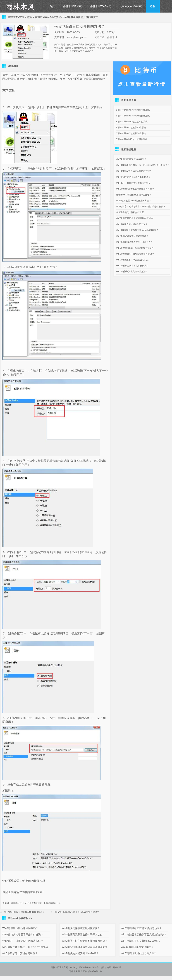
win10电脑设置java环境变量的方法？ (133, 201)
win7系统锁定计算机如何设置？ (131, 212)
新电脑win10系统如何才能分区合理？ (134, 195)
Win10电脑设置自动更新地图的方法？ (134, 171)
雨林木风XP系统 (72, 6)
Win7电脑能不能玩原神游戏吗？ (131, 159)
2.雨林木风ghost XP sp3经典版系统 (133, 116)
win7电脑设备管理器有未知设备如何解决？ (79, 912)
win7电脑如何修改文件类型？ (137, 947)
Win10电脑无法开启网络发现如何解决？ (135, 254)
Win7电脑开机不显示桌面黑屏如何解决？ (135, 218)
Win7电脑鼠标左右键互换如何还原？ (141, 928)
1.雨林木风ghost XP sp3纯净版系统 (133, 110)
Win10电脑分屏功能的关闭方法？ (132, 224)
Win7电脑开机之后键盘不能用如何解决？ (85, 941)
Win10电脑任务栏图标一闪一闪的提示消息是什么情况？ (142, 165)
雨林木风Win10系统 (131, 6)
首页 (52, 6)
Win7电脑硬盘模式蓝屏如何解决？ (132, 236)
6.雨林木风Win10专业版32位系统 (132, 139)
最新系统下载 (129, 100)
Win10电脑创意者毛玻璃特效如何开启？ (135, 189)
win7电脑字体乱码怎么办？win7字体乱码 (25, 947)
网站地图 (107, 967)
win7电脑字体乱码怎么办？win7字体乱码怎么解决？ (141, 207)
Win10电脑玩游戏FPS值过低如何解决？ (135, 248)
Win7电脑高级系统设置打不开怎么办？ (134, 242)
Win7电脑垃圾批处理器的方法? (138, 953)
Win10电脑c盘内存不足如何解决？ (132, 266)
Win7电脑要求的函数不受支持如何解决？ (144, 935)
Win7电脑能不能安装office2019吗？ (141, 941)
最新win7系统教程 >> (20, 918)
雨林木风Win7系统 (101, 6)
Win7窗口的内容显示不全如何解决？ (133, 177)
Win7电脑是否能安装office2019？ (80, 953)
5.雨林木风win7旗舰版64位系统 (131, 133)
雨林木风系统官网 (59, 967)
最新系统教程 (129, 149)
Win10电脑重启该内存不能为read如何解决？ (137, 230)
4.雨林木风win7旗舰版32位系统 (131, 128)
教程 (153, 6)
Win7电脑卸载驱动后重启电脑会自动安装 (85, 947)
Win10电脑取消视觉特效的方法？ (132, 272)
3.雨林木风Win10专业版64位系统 (132, 122)
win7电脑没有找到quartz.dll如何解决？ (26, 912)
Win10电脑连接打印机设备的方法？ (133, 260)
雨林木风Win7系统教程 (48, 17)
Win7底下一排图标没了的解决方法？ (133, 183)
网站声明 (117, 967)
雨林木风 (73, 971)
